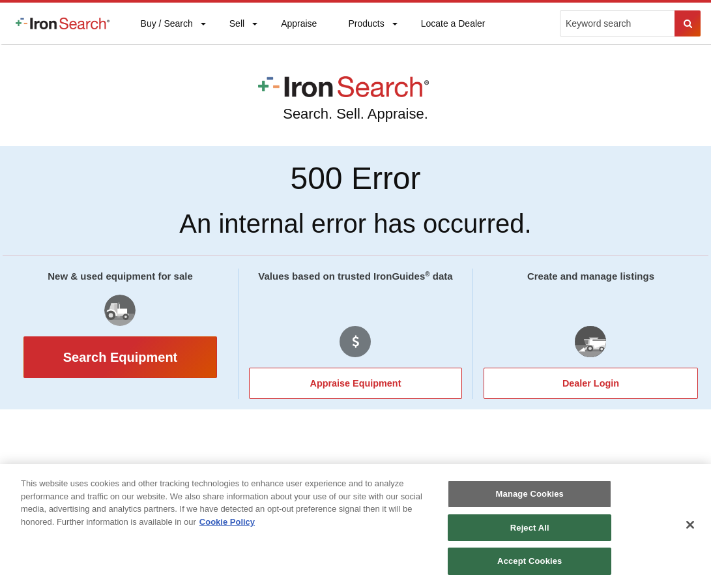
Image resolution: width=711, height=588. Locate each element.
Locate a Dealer (453, 31)
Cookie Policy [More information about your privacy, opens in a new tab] (227, 522)
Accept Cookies (530, 561)
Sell (237, 26)
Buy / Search (167, 31)
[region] (355, 526)
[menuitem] (63, 23)
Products (366, 26)
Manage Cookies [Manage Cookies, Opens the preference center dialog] (530, 494)
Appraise (298, 26)
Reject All (530, 528)
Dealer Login (591, 383)
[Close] (690, 525)
